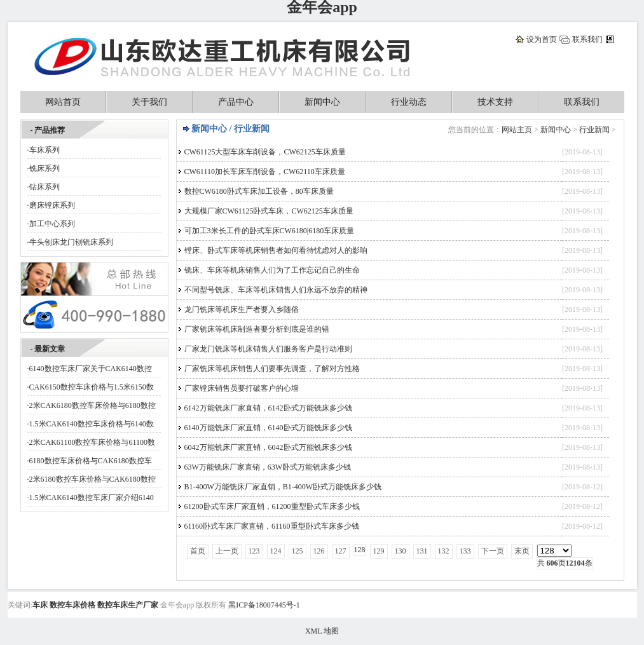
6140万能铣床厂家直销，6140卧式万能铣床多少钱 (268, 428)
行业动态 (409, 102)
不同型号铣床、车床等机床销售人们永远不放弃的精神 (276, 290)
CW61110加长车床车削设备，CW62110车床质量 (265, 172)
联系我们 (587, 39)
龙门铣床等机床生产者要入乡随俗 (242, 309)
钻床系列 (45, 187)
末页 (522, 551)
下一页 (493, 551)
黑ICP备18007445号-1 (264, 605)
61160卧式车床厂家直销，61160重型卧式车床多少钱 (272, 526)
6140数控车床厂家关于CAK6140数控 (91, 369)
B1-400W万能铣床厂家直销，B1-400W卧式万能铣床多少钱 (283, 487)
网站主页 (517, 130)
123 (254, 551)
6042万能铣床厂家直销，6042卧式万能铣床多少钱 (268, 447)
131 (422, 551)
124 (276, 551)
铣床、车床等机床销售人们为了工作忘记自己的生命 (272, 270)
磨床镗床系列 (52, 205)
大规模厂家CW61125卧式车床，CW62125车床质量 (269, 211)
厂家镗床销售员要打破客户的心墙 (242, 388)
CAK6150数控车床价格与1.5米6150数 (92, 387)
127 (341, 551)
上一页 (227, 551)
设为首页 (542, 39)
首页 (198, 551)
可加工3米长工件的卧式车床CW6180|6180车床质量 (270, 231)
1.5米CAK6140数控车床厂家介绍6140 (92, 498)
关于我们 (149, 102)
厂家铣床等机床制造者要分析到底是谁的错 (257, 329)
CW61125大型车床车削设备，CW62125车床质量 (265, 152)
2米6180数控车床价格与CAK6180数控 (92, 479)
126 (319, 551)
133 (465, 551)
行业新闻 (594, 130)
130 (401, 551)
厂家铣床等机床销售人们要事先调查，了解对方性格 (272, 369)
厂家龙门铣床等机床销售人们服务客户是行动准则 (268, 349)
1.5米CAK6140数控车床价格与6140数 (92, 424)
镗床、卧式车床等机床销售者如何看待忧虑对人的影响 (276, 250)
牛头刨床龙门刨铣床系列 (71, 242)
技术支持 (495, 102)
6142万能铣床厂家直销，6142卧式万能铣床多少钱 (268, 408)
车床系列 (45, 150)
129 (379, 551)
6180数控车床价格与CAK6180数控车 (91, 461)
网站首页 (63, 102)
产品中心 (236, 102)
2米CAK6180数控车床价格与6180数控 (92, 405)
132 (444, 551)
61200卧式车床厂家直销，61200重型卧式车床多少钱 (272, 506)
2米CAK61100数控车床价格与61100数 (92, 442)
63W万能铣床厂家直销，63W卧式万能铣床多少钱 (268, 467)
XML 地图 (322, 631)
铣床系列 (45, 168)
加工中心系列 (52, 224)
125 (298, 551)
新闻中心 (322, 102)
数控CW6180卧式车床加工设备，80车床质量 (259, 191)
